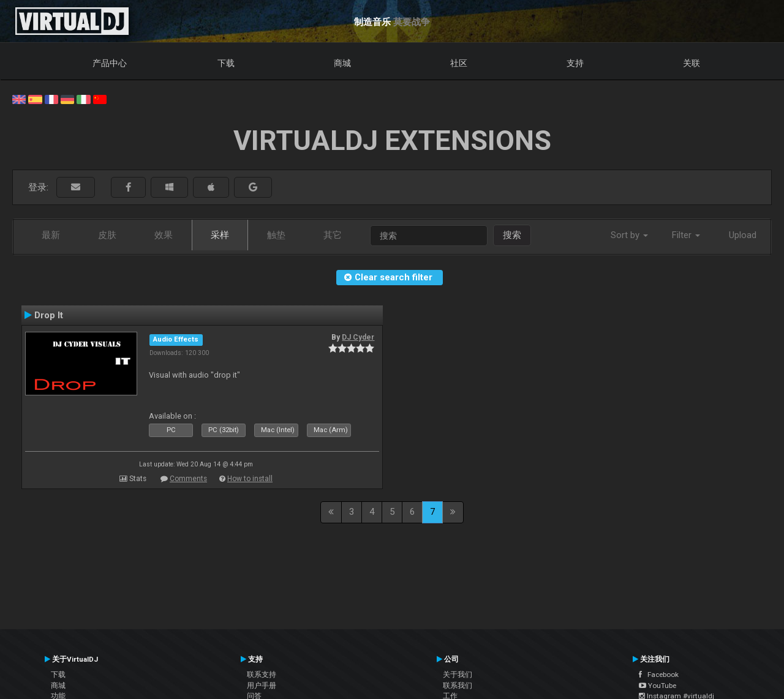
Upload (743, 235)
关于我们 (458, 675)
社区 (459, 63)
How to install (250, 479)
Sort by (629, 235)
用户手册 (262, 686)
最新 (51, 235)
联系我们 (458, 686)
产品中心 (110, 63)
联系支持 (262, 675)
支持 (575, 63)
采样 (220, 235)
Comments (188, 479)
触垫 (276, 235)
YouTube (658, 686)
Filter (686, 235)
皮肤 (107, 235)
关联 (692, 63)
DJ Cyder (358, 337)
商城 (342, 63)
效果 (164, 235)
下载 (226, 63)
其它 (333, 235)
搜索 (512, 235)
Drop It (49, 315)
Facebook (659, 675)
